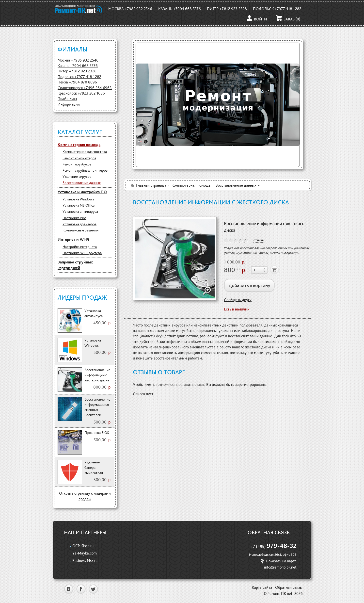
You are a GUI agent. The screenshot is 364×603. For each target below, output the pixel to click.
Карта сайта (262, 587)
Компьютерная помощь (79, 145)
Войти (257, 19)
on (226, 241)
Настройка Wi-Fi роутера (82, 253)
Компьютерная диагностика (85, 152)
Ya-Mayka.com (85, 553)
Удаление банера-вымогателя (94, 467)
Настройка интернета (80, 247)
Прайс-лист (67, 99)
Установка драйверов (79, 224)
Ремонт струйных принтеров (85, 170)
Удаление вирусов (77, 177)
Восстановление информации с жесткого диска (97, 375)
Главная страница (148, 185)
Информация (69, 104)
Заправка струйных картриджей (75, 265)
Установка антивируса (80, 212)
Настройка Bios (74, 218)
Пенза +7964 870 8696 (77, 82)
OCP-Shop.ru (83, 546)
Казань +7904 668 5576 (180, 9)
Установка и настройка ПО (82, 192)
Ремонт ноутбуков (77, 164)
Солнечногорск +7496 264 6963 (85, 88)
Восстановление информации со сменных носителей (97, 407)
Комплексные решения (80, 230)
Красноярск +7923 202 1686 (81, 93)
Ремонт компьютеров (79, 158)
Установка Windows (78, 199)
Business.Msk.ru (85, 561)
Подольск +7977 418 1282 (277, 9)
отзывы (259, 240)
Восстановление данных (82, 183)
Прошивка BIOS (97, 433)
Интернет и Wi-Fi (73, 239)
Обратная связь (288, 587)
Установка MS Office (79, 205)
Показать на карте (278, 561)
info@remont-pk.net (280, 567)
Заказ (288, 19)
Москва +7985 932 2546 (130, 9)
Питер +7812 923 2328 (227, 9)
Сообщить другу (238, 300)
